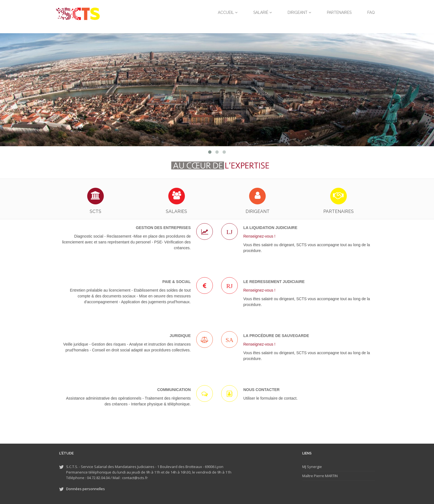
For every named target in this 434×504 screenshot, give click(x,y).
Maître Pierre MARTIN (320, 476)
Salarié (263, 12)
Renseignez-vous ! (259, 236)
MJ (304, 467)
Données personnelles (86, 489)
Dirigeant (299, 12)
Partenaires (339, 12)
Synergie (314, 467)
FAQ (371, 12)
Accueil (228, 12)
